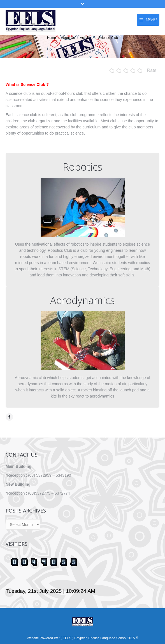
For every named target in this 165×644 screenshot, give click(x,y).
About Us (68, 38)
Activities (86, 38)
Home (52, 38)
